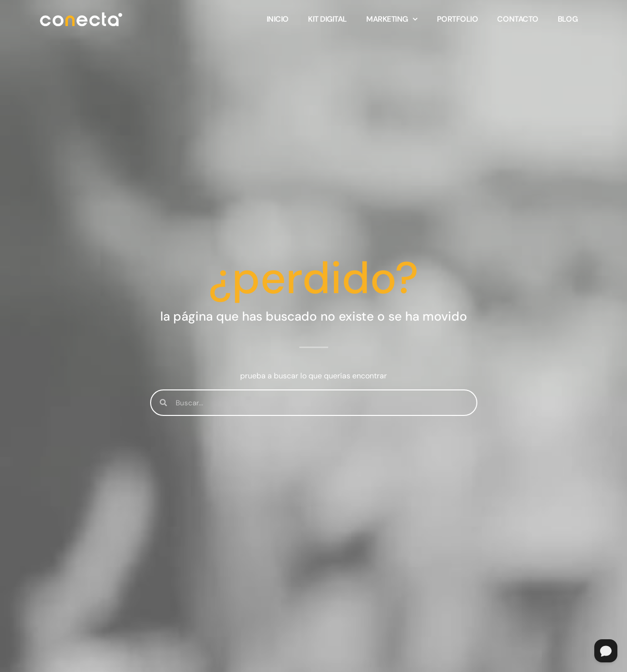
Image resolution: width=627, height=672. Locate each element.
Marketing (392, 19)
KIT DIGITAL (327, 19)
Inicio (278, 19)
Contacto (518, 19)
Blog (568, 19)
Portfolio (458, 19)
